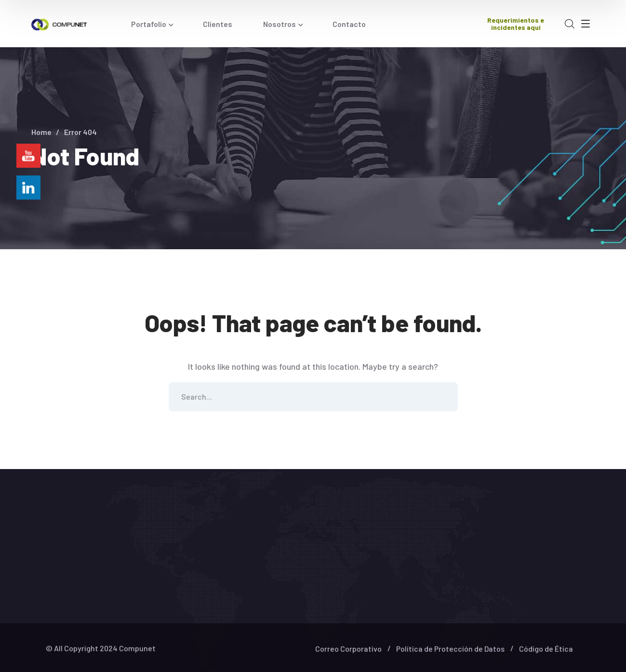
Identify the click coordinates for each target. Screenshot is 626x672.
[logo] (59, 24)
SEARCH (443, 397)
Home (41, 132)
